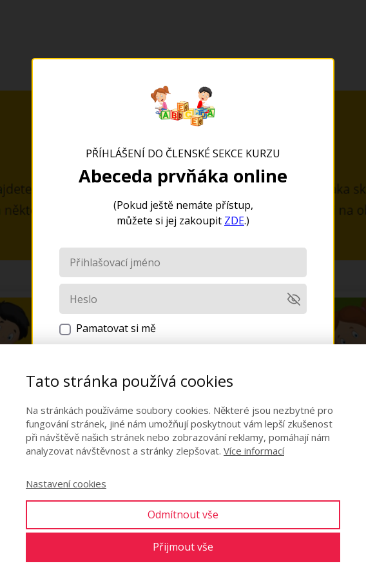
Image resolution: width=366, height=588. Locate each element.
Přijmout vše (183, 547)
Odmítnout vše (183, 514)
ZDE (234, 220)
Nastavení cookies (66, 484)
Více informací (254, 451)
